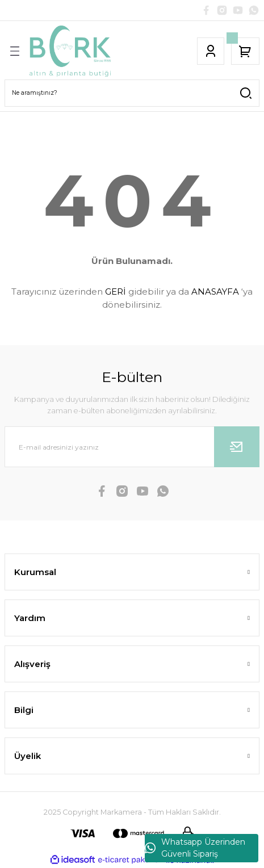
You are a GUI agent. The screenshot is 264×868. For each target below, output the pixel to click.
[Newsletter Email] (132, 447)
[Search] (132, 93)
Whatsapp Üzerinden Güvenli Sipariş (195, 848)
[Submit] (237, 447)
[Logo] (70, 51)
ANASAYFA (215, 292)
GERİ (116, 292)
